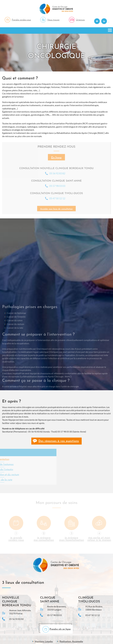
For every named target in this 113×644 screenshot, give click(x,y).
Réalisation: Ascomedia (71, 642)
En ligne (56, 158)
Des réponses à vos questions (59, 441)
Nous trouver (53, 20)
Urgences (80, 20)
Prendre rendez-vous (21, 20)
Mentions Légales (44, 642)
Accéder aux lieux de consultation (56, 209)
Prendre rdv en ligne (60, 629)
